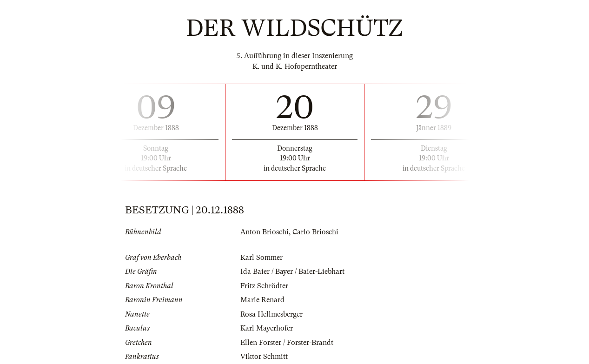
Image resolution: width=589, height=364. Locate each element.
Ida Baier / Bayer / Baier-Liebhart (292, 271)
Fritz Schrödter (264, 286)
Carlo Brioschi (315, 232)
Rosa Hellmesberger (271, 314)
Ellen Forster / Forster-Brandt (287, 343)
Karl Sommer (261, 258)
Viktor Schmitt (264, 357)
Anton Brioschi (265, 232)
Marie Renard (262, 300)
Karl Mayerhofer (267, 328)
